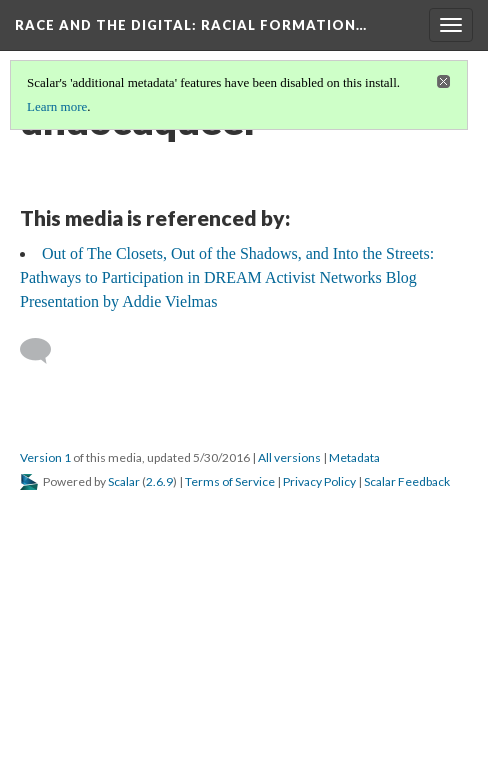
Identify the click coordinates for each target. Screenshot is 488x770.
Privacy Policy (319, 481)
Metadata (354, 457)
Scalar (124, 481)
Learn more (57, 106)
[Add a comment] (44, 351)
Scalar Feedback (407, 481)
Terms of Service (230, 481)
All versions (289, 457)
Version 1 (45, 457)
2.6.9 (159, 481)
